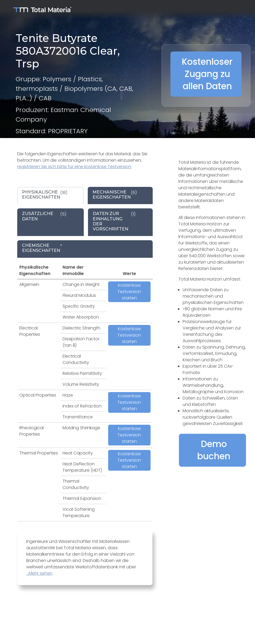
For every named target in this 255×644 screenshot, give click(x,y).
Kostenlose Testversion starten (129, 292)
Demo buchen (214, 450)
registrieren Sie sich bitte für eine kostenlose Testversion (74, 167)
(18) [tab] (45, 195)
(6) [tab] (115, 195)
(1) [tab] (114, 221)
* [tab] (42, 248)
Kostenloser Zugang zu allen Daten (207, 74)
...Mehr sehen (39, 573)
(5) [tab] (44, 216)
